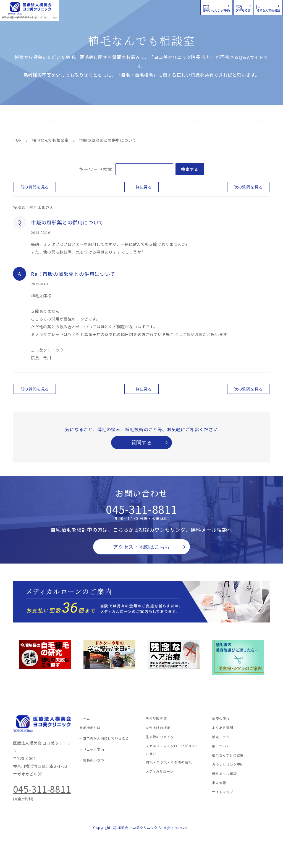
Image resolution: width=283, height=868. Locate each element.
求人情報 (254, 122)
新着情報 (192, 122)
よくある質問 (161, 122)
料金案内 (130, 122)
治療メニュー (61, 122)
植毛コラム (222, 122)
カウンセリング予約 (117, 7)
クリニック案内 (96, 122)
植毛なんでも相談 (247, 7)
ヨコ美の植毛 (29, 122)
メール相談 (183, 7)
